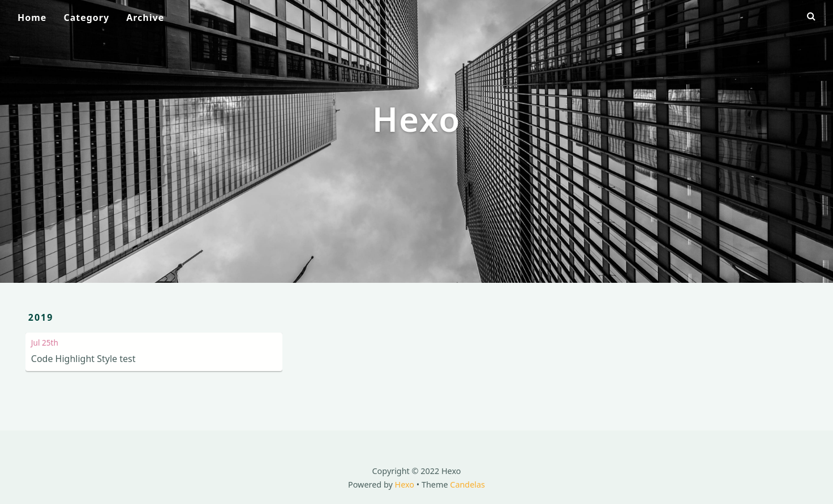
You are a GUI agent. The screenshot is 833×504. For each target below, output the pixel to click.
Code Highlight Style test (83, 359)
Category (86, 18)
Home (32, 18)
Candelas (467, 484)
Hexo (405, 484)
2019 (41, 317)
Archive (145, 18)
